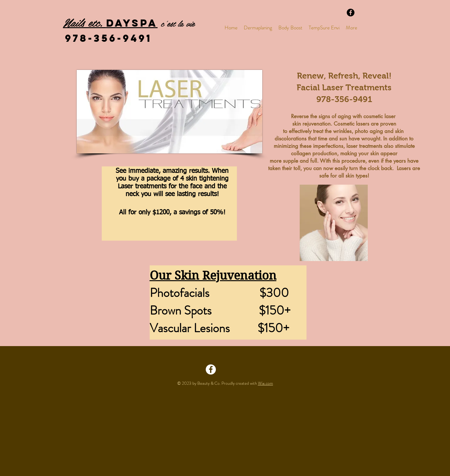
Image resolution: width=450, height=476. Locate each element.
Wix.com (266, 383)
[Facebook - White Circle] (211, 369)
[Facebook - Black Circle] (351, 13)
